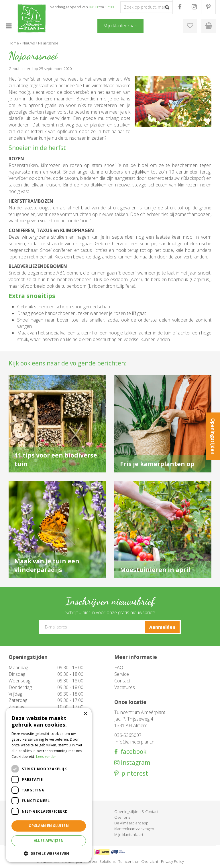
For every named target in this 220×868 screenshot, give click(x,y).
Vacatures (125, 687)
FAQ (119, 667)
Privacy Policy (172, 861)
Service (122, 674)
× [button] (85, 714)
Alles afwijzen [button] (49, 841)
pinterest (133, 773)
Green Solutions (101, 861)
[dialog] (49, 785)
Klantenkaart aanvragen (134, 829)
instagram (135, 763)
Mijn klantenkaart (129, 834)
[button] (49, 853)
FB (180, 7)
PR (208, 7)
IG (194, 7)
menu (9, 26)
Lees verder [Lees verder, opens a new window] (46, 757)
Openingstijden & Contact (136, 811)
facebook (132, 752)
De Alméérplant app (131, 823)
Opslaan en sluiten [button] (49, 826)
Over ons (122, 817)
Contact (122, 681)
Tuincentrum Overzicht (138, 861)
